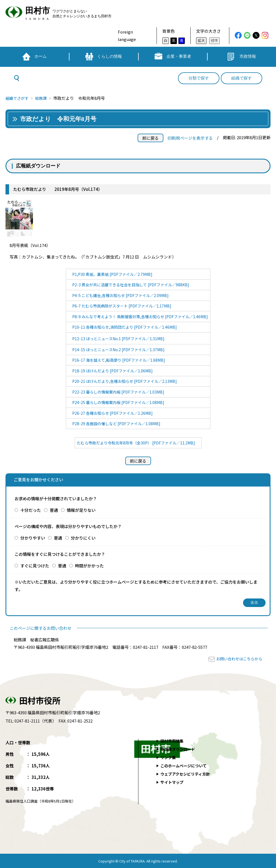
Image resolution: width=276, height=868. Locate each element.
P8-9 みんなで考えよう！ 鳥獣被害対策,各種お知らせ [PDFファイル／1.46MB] (140, 316)
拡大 (201, 41)
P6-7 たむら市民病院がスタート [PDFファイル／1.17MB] (120, 306)
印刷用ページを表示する (190, 138)
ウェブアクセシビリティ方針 (187, 774)
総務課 (43, 98)
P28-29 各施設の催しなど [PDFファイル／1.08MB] (114, 423)
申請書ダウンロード (179, 749)
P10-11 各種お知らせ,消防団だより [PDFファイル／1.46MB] (123, 327)
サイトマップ (173, 782)
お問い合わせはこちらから (238, 659)
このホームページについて (185, 766)
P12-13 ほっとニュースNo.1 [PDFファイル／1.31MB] (117, 338)
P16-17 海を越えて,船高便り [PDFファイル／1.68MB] (117, 360)
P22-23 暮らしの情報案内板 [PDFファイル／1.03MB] (116, 392)
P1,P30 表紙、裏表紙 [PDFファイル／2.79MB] (110, 274)
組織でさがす (18, 98)
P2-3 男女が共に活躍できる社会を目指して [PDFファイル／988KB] (130, 285)
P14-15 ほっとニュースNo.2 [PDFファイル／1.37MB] (117, 349)
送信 (254, 602)
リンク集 (169, 757)
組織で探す (242, 78)
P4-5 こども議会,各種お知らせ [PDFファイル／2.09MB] (119, 295)
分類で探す (199, 78)
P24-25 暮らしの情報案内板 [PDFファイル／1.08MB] (116, 402)
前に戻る (150, 138)
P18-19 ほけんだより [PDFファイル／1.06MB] (110, 371)
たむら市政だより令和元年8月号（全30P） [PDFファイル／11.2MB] (136, 443)
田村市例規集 (173, 741)
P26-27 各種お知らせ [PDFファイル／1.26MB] (110, 413)
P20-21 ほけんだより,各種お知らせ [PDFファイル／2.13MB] (123, 381)
